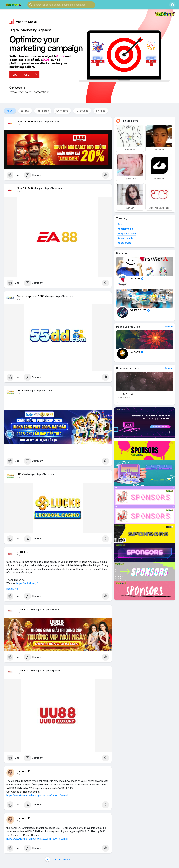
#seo (120, 224)
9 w (19, 125)
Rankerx (137, 279)
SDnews (137, 352)
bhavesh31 (24, 771)
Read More (12, 589)
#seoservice (124, 243)
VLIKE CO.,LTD (140, 310)
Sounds (82, 111)
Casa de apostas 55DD (31, 296)
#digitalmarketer (127, 234)
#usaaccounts (125, 238)
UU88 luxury (24, 552)
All (10, 111)
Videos (62, 111)
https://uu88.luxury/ (27, 583)
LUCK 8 (21, 391)
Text (25, 111)
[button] (61, 5)
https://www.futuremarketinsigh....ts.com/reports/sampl (37, 795)
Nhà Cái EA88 (25, 122)
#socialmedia (125, 229)
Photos (43, 111)
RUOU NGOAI (126, 394)
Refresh (169, 327)
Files (101, 111)
